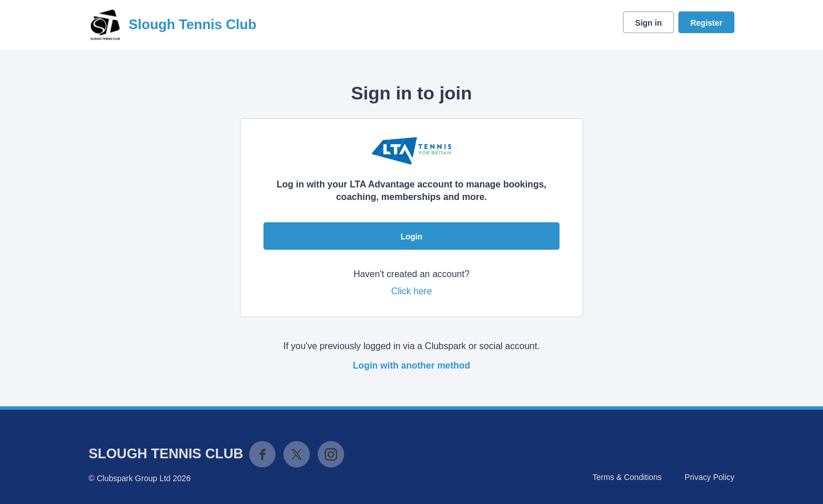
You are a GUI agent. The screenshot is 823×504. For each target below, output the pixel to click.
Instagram (331, 454)
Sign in (648, 23)
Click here (411, 291)
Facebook (262, 454)
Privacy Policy (710, 477)
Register (706, 23)
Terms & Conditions (627, 477)
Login (411, 237)
